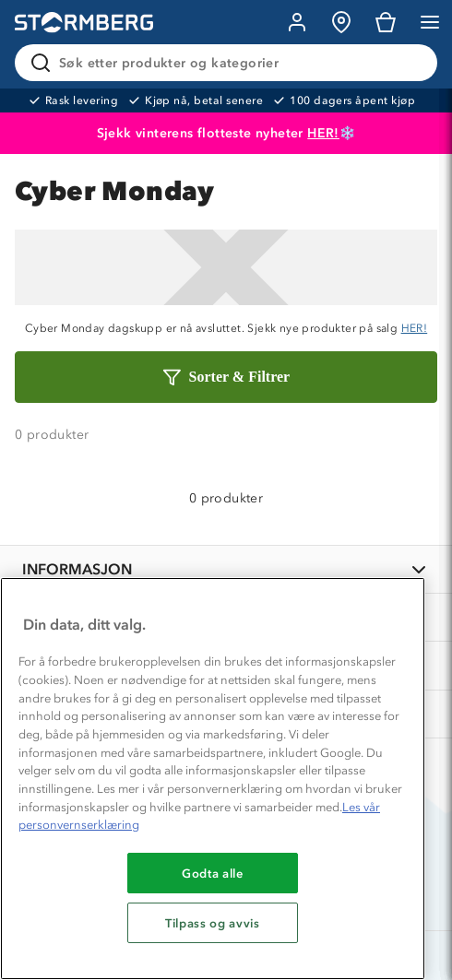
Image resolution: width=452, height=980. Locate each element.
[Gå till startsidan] (84, 23)
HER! (323, 133)
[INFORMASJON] (226, 569)
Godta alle (213, 873)
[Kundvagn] (386, 22)
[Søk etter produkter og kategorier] (230, 63)
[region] (213, 779)
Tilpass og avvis (213, 923)
